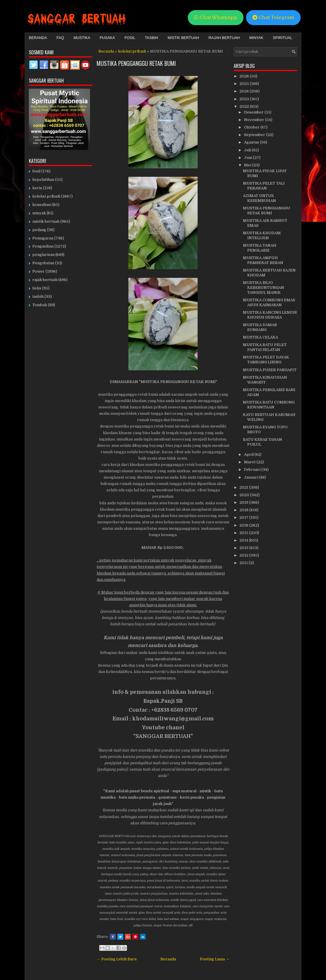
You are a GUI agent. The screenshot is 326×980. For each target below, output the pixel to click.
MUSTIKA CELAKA (261, 337)
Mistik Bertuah (183, 38)
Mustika (82, 38)
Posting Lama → (215, 959)
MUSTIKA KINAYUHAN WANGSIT (265, 380)
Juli (248, 150)
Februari (253, 469)
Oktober (252, 127)
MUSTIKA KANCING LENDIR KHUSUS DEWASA (270, 315)
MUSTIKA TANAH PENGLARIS (260, 248)
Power (39, 271)
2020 (245, 495)
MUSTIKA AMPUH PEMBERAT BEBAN (263, 260)
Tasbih (151, 38)
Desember (254, 112)
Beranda (38, 38)
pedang (39, 230)
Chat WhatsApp (216, 17)
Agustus (252, 142)
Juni (249, 158)
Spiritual (283, 38)
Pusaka (107, 38)
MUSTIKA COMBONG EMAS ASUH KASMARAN (269, 302)
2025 (245, 84)
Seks (37, 288)
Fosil (130, 38)
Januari (252, 477)
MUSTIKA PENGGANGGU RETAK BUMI (136, 63)
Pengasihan (43, 246)
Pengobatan (43, 263)
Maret (250, 462)
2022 (245, 106)
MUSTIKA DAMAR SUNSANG (260, 327)
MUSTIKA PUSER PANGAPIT (270, 370)
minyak (39, 213)
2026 (245, 76)
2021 (244, 487)
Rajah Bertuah (224, 38)
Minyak (256, 38)
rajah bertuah (45, 280)
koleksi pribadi (132, 51)
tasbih (38, 296)
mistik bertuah (46, 221)
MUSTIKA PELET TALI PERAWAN (264, 186)
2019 (244, 502)
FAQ (60, 38)
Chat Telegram (273, 17)
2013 (244, 548)
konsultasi (42, 205)
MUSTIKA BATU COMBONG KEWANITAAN (269, 405)
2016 (244, 525)
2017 (244, 517)
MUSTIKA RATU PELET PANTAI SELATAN (265, 347)
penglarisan (43, 255)
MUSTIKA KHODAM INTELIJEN (262, 235)
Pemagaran (43, 238)
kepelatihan (43, 180)
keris (37, 188)
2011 (244, 563)
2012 (244, 555)
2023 (245, 99)
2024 (244, 91)
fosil (36, 171)
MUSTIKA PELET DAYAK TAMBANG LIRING (266, 360)
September (255, 135)
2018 (244, 510)
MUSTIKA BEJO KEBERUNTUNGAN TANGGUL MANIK (264, 288)
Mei (248, 165)
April (249, 454)
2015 (244, 533)
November (255, 120)
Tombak (40, 305)
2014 (244, 540)
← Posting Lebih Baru (117, 959)
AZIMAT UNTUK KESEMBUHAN (260, 198)
